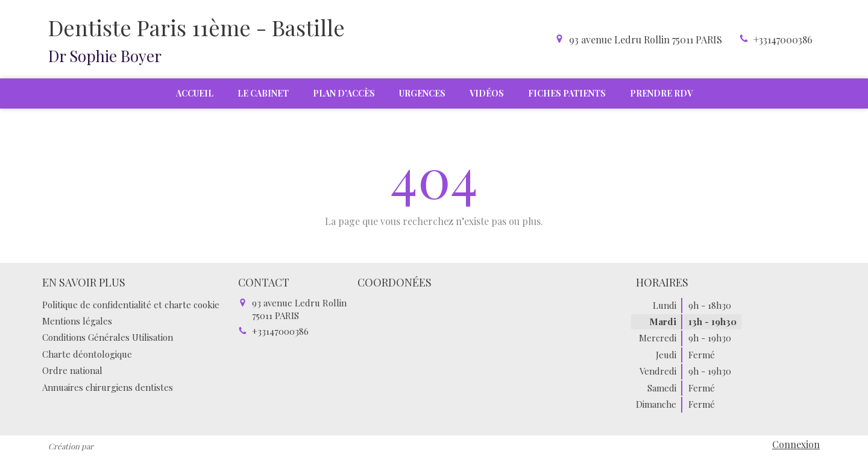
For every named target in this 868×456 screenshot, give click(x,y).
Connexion (796, 444)
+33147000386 (783, 40)
